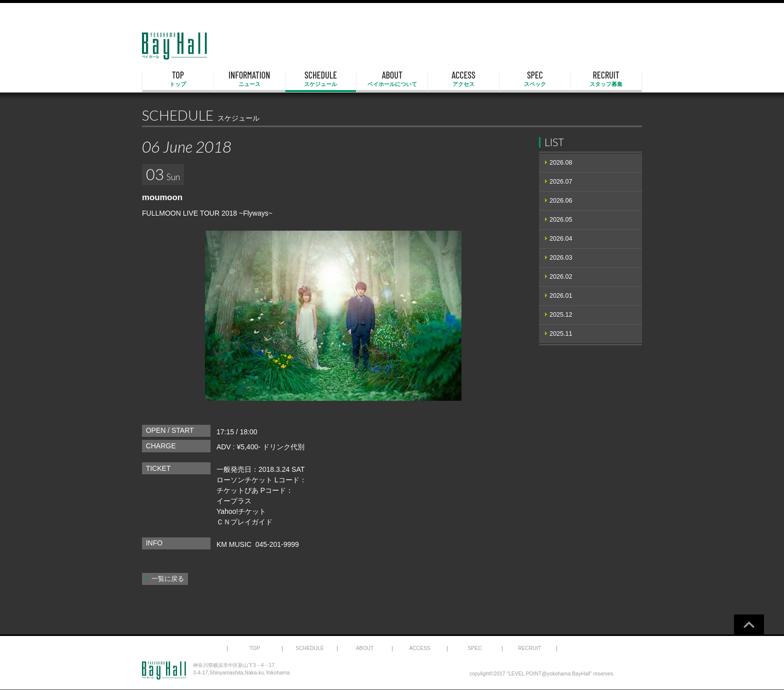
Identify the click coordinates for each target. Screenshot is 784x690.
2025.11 (561, 334)
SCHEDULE (321, 79)
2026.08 (561, 163)
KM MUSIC (234, 544)
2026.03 (561, 258)
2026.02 (561, 277)
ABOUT (392, 79)
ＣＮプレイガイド (244, 522)
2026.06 (561, 201)
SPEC (535, 79)
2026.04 (561, 239)
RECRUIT (606, 79)
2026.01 (561, 296)
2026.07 (561, 182)
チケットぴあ (237, 490)
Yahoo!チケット (241, 511)
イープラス (234, 501)
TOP (178, 79)
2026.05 (561, 220)
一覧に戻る (168, 579)
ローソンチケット (244, 480)
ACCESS (463, 79)
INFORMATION (249, 79)
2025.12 (561, 315)
